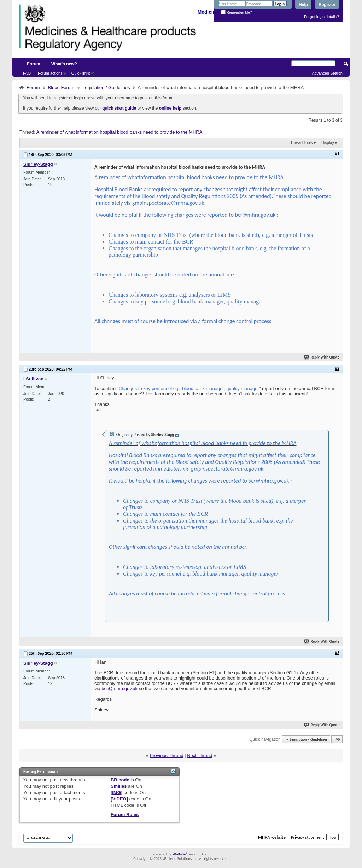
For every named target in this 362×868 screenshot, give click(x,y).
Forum (33, 64)
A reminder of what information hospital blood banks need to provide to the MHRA (119, 132)
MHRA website (272, 837)
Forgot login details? (322, 17)
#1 (337, 154)
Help (303, 5)
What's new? (64, 64)
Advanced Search (327, 73)
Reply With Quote (322, 357)
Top (337, 739)
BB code (120, 780)
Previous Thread (166, 755)
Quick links (81, 73)
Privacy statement (308, 837)
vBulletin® (180, 854)
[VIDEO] (119, 799)
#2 (337, 368)
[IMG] (116, 793)
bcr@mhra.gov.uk (119, 689)
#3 (337, 653)
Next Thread (200, 755)
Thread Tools (301, 142)
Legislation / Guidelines (106, 88)
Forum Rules (125, 814)
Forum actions (50, 73)
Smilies (119, 786)
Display (328, 142)
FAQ (27, 73)
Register (327, 5)
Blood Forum (61, 88)
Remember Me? (236, 13)
